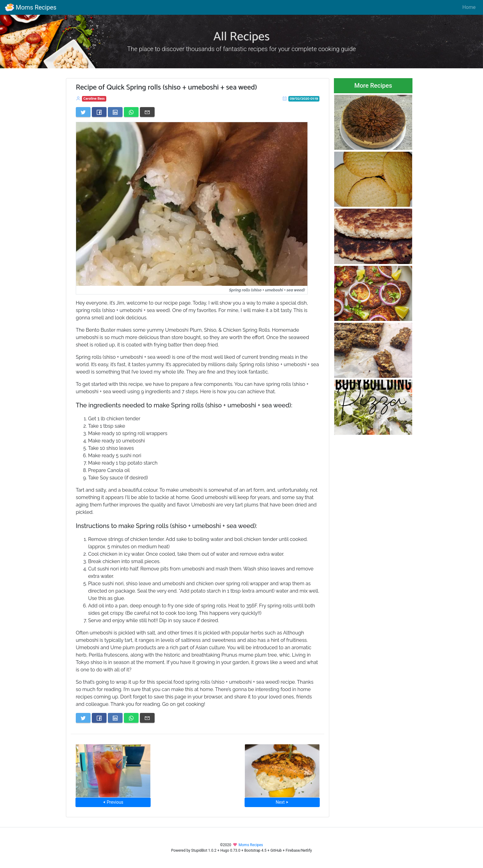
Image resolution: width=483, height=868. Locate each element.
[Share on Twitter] (83, 112)
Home (469, 7)
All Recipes (242, 37)
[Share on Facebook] (99, 112)
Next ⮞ (282, 802)
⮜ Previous (113, 802)
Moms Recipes (31, 7)
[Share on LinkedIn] (115, 112)
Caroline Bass (94, 99)
